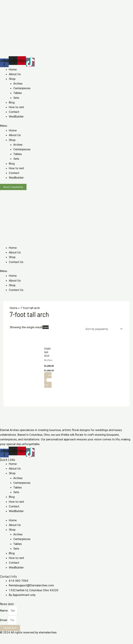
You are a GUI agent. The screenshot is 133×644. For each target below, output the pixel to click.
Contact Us (16, 262)
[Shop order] (103, 329)
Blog (12, 102)
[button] (66, 126)
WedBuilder (16, 116)
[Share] (11, 637)
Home (13, 69)
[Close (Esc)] (3, 637)
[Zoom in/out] (26, 637)
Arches (18, 83)
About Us (15, 74)
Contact (14, 112)
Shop (12, 79)
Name (4, 610)
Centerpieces (22, 88)
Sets (16, 98)
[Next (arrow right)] (11, 642)
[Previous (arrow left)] (3, 642)
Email (4, 620)
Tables (18, 93)
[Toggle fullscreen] (19, 637)
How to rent (16, 107)
